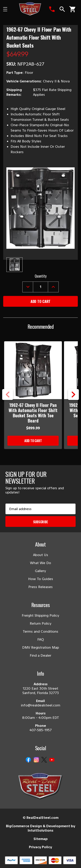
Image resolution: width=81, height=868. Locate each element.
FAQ (41, 639)
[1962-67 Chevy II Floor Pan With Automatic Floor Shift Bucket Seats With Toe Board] (33, 370)
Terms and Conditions (40, 631)
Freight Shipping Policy (40, 615)
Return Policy (41, 623)
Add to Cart (33, 441)
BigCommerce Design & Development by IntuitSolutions (41, 828)
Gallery (40, 571)
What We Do (40, 563)
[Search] (62, 9)
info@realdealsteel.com (41, 705)
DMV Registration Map (41, 647)
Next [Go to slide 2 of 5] (73, 395)
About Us (41, 555)
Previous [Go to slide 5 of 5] (8, 395)
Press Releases (40, 587)
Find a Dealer (40, 655)
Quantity (41, 276)
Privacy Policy (40, 847)
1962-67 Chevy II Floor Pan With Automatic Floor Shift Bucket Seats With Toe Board (33, 413)
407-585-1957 (41, 730)
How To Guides (41, 579)
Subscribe (41, 522)
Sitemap (41, 839)
